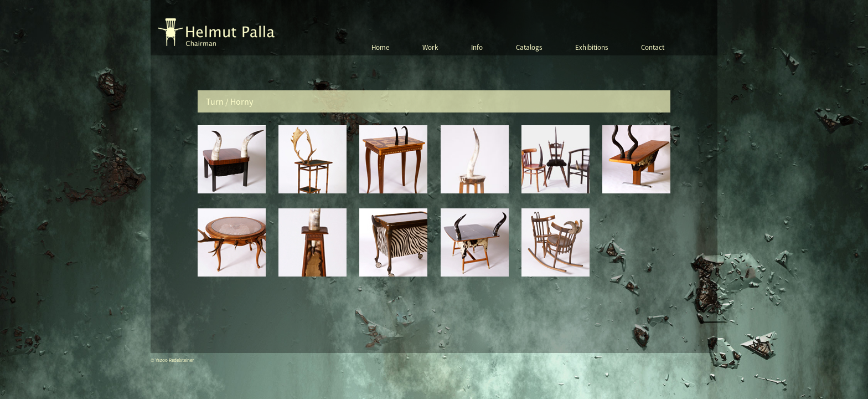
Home (380, 47)
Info (477, 47)
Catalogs (529, 47)
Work (430, 47)
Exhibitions (591, 47)
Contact (653, 47)
